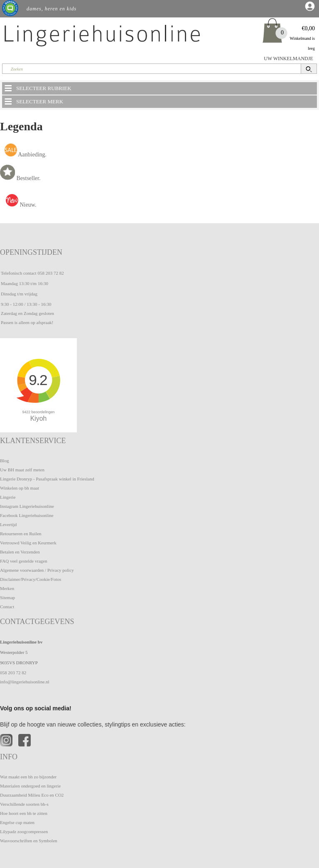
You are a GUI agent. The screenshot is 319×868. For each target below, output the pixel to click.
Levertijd (8, 524)
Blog (4, 461)
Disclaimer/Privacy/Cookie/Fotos (31, 579)
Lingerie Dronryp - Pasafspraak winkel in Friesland (47, 479)
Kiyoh (39, 418)
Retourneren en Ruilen (21, 534)
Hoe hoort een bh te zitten (24, 813)
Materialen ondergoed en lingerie (30, 786)
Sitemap (7, 597)
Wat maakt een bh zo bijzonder (28, 777)
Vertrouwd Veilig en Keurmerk (28, 543)
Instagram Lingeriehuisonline (27, 506)
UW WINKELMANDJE (288, 59)
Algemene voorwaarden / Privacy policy (37, 570)
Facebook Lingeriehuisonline (27, 515)
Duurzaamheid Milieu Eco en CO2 (32, 795)
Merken (7, 588)
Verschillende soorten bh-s (24, 804)
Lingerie (8, 497)
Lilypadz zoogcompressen (24, 831)
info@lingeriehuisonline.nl (25, 682)
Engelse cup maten (17, 822)
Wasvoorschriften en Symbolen (29, 841)
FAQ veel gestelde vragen (24, 561)
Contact (7, 607)
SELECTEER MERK (33, 101)
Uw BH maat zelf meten (22, 470)
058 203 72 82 (50, 273)
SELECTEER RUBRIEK (37, 88)
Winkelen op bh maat (20, 488)
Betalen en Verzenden (20, 552)
